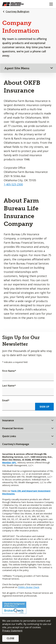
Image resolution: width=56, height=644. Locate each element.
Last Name (9, 386)
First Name (9, 371)
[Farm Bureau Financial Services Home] (18, 4)
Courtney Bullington (17, 11)
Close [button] (10, 638)
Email (6, 400)
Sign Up (44, 407)
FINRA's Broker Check (29, 587)
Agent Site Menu (17, 68)
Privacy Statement (12, 631)
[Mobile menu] (51, 4)
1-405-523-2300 (13, 184)
